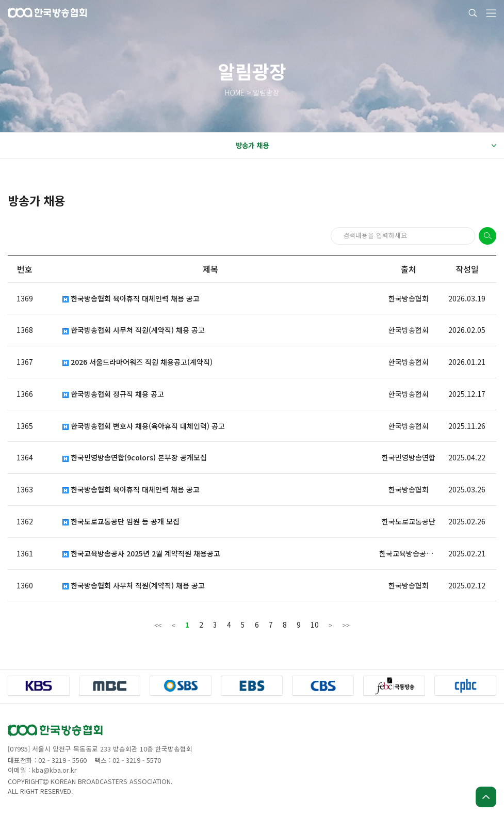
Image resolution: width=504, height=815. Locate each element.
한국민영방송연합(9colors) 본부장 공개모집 (135, 458)
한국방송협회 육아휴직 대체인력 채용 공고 (131, 299)
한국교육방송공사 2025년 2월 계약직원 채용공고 (141, 554)
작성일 (467, 269)
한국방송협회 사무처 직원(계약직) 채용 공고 (134, 330)
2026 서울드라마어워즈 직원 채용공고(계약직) (137, 362)
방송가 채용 (366, 146)
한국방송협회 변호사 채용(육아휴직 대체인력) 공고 (144, 426)
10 (315, 625)
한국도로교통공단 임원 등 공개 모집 (121, 522)
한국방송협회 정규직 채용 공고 (113, 394)
